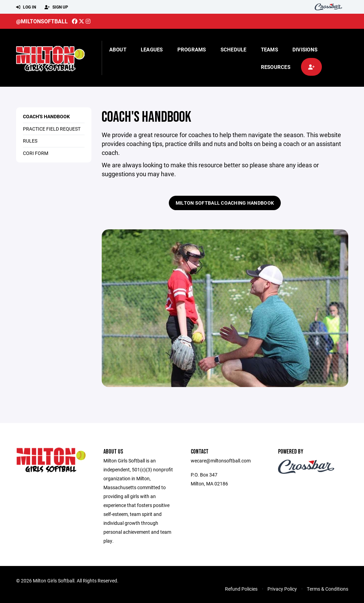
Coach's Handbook (46, 116)
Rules (30, 141)
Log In (26, 7)
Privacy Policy (282, 589)
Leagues (152, 49)
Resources (276, 67)
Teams (269, 49)
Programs (192, 49)
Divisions (305, 49)
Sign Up (56, 7)
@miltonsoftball (42, 21)
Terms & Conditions (328, 589)
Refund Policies (241, 589)
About (118, 49)
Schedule (234, 49)
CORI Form (36, 153)
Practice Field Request (52, 129)
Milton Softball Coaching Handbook (225, 203)
